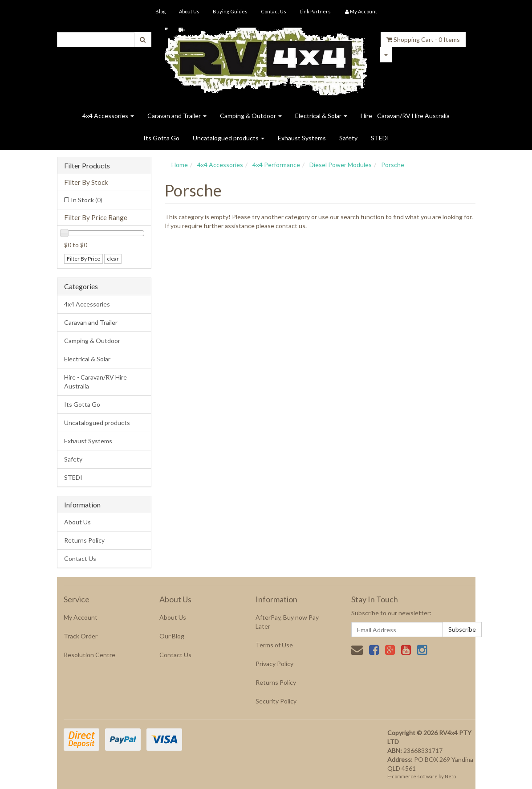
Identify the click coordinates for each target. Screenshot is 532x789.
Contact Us (274, 11)
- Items (423, 39)
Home (180, 165)
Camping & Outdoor (251, 116)
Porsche (393, 165)
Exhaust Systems (302, 138)
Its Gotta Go (161, 138)
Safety (348, 138)
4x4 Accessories (108, 116)
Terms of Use (274, 645)
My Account (81, 617)
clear (113, 259)
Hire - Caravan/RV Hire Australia (405, 116)
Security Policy (276, 701)
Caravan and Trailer (177, 116)
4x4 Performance (276, 165)
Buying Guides (230, 11)
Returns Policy (84, 540)
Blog (160, 11)
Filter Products (87, 166)
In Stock (87, 200)
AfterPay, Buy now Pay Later (287, 622)
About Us (189, 11)
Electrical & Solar (321, 116)
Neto (450, 776)
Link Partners (315, 11)
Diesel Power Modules (341, 165)
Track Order (81, 636)
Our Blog (172, 636)
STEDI (380, 138)
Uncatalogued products (229, 138)
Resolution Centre (89, 655)
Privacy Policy (274, 664)
